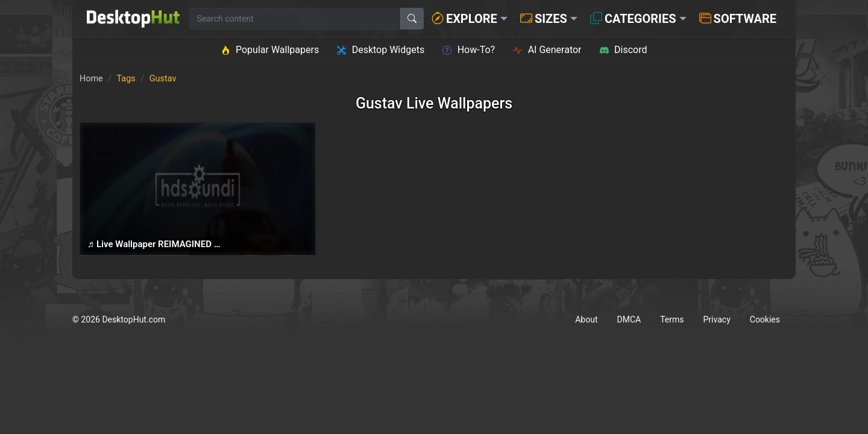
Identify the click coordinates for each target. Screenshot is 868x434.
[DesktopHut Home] (133, 19)
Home (91, 79)
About (586, 319)
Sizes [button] (544, 19)
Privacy (717, 319)
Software (738, 19)
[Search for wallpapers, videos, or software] (295, 19)
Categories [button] (633, 19)
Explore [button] (464, 19)
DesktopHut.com (134, 319)
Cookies (765, 319)
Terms (672, 319)
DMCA (629, 319)
